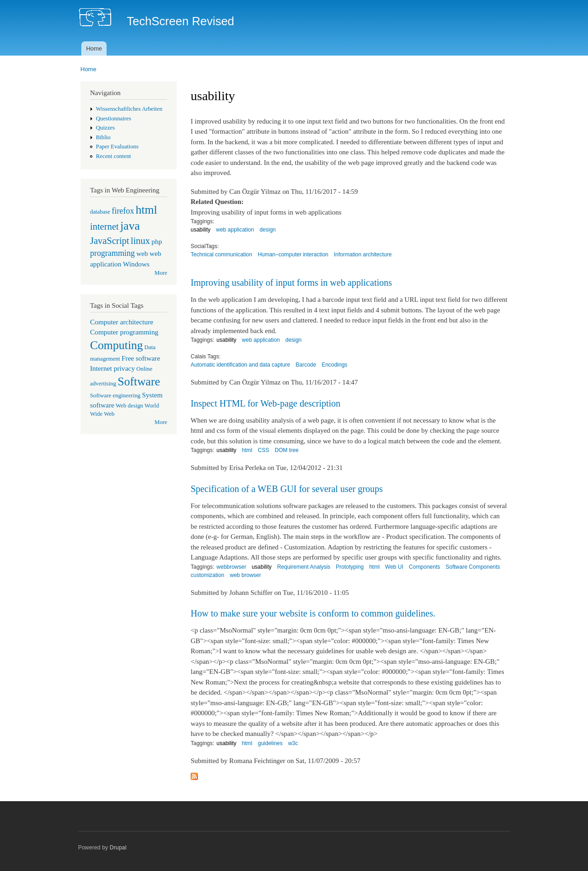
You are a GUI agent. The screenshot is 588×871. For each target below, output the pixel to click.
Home (94, 48)
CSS (263, 450)
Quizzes (105, 128)
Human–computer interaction (293, 255)
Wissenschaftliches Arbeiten (129, 109)
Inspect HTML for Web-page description (266, 403)
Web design (130, 406)
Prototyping (350, 567)
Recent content (113, 156)
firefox (123, 211)
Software (139, 382)
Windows (136, 264)
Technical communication (221, 255)
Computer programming (124, 332)
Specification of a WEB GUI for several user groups (287, 489)
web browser (245, 575)
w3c (293, 743)
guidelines (270, 743)
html (146, 210)
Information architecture (363, 255)
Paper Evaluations (117, 147)
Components (424, 567)
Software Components (473, 567)
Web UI (394, 567)
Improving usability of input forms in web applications (291, 283)
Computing (116, 345)
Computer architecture (122, 322)
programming (112, 253)
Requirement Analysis (304, 567)
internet (105, 226)
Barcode (306, 365)
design (268, 230)
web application (235, 230)
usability (201, 230)
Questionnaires (114, 119)
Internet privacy (113, 368)
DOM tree (287, 450)
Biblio (103, 137)
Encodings (334, 365)
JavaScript (110, 241)
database (100, 212)
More (161, 273)
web (142, 253)
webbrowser (231, 567)
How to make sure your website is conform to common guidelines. (313, 613)
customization (207, 575)
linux (140, 241)
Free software (141, 358)
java (130, 226)
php (157, 241)
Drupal (118, 848)
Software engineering (115, 396)
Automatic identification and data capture (240, 365)
